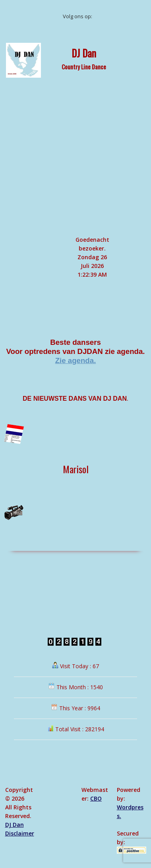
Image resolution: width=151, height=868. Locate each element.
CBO (96, 798)
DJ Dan (84, 53)
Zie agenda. (76, 360)
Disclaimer (20, 833)
